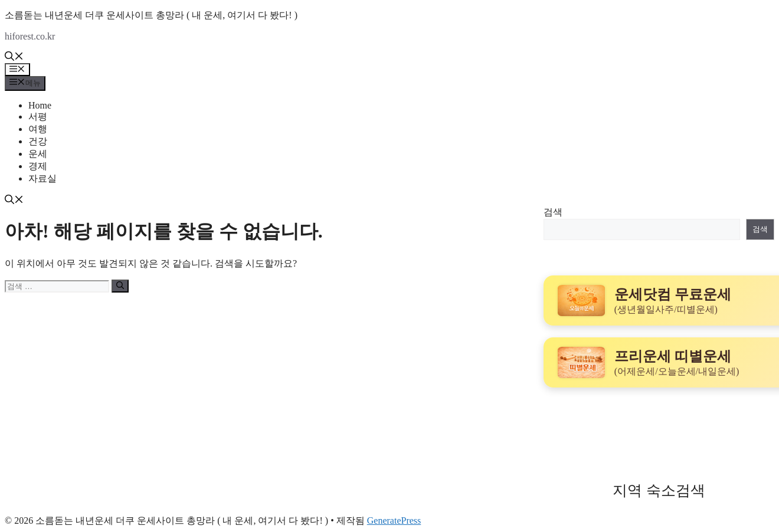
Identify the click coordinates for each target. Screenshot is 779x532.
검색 (553, 212)
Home (40, 105)
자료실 (42, 178)
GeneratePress (394, 520)
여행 (38, 129)
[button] (14, 58)
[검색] (120, 286)
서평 (38, 116)
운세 (38, 154)
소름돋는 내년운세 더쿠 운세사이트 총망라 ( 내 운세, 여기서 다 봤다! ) (151, 15)
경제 (38, 166)
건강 (38, 141)
